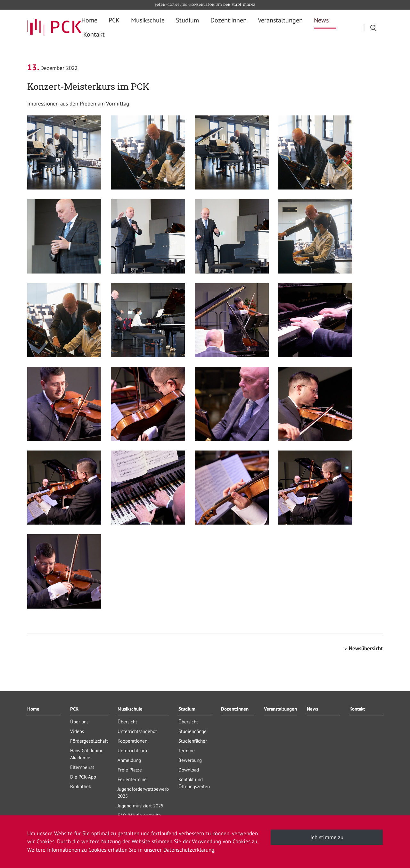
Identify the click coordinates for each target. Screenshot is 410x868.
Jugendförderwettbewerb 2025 (143, 792)
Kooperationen (132, 741)
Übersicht (127, 722)
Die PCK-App (83, 777)
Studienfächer (193, 741)
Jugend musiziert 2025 (140, 806)
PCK (74, 709)
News (312, 709)
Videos (77, 731)
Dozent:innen (235, 709)
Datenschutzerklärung (189, 850)
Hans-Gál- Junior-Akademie (87, 754)
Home (33, 709)
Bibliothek (81, 786)
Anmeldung (129, 760)
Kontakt (357, 709)
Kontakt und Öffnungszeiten (194, 783)
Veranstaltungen (280, 709)
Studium (187, 709)
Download (189, 770)
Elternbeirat (82, 767)
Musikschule (130, 709)
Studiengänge (193, 731)
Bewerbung (190, 760)
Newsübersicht (366, 648)
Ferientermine (132, 779)
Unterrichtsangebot (137, 731)
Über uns (79, 722)
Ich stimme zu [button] (327, 837)
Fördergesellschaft (89, 741)
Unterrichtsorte (133, 750)
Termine (187, 750)
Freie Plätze (130, 770)
